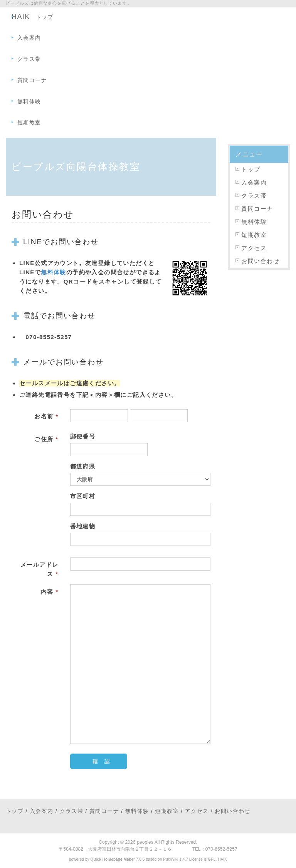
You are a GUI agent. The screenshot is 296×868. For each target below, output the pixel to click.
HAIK (222, 859)
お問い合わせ (260, 261)
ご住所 (46, 439)
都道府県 (83, 466)
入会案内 (29, 38)
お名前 (46, 416)
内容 (50, 592)
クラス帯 (29, 59)
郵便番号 (83, 436)
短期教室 (29, 123)
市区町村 (83, 496)
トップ (45, 17)
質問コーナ (32, 80)
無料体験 (29, 101)
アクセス (254, 248)
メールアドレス (39, 569)
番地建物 (83, 526)
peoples (145, 842)
